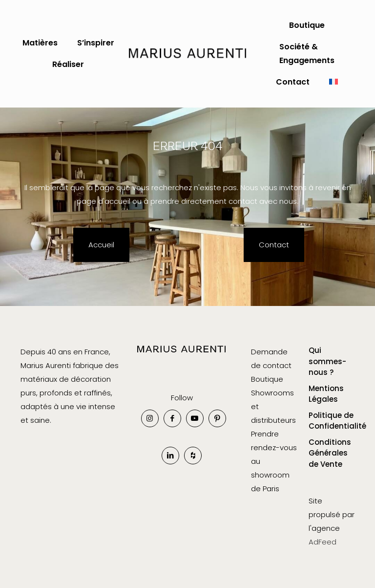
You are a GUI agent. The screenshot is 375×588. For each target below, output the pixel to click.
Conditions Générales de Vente (330, 453)
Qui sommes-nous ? (327, 361)
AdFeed (323, 542)
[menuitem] (333, 82)
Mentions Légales (326, 394)
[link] (182, 356)
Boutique (267, 379)
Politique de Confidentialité (332, 421)
